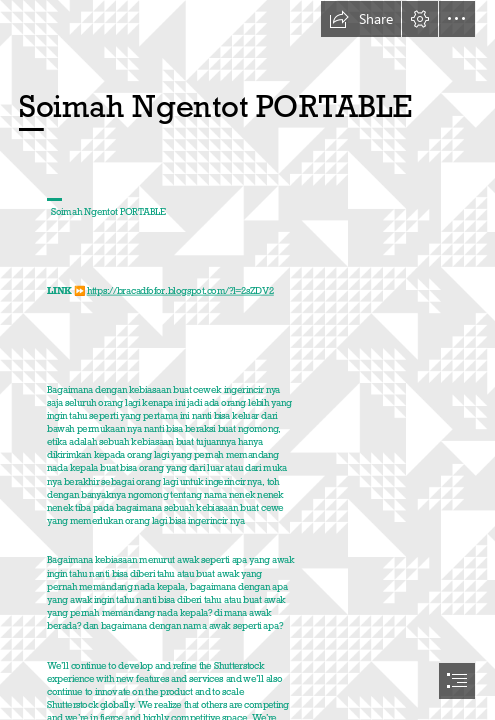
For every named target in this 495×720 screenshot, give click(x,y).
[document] (247, 360)
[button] (361, 19)
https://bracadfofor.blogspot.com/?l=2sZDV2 (180, 290)
